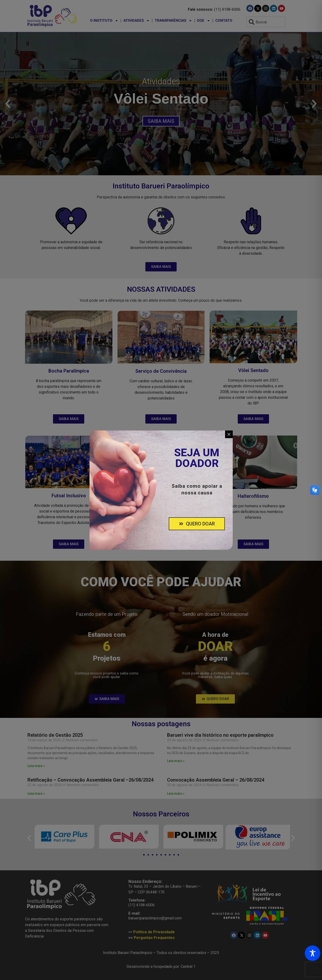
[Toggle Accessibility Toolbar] (313, 953)
